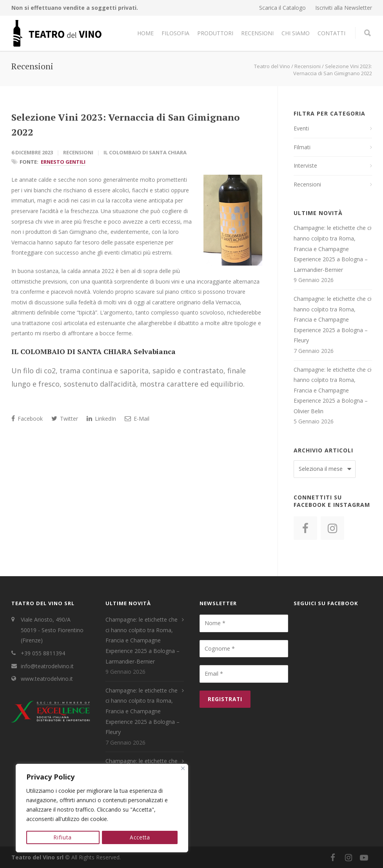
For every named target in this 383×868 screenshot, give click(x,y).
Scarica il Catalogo (282, 8)
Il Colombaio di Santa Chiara (145, 152)
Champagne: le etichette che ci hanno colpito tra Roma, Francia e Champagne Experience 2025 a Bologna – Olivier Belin (332, 390)
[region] (102, 808)
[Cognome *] (244, 649)
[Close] (183, 769)
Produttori (215, 33)
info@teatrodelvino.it (47, 666)
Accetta (140, 837)
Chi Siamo (296, 33)
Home (145, 33)
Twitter (65, 419)
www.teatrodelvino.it (47, 679)
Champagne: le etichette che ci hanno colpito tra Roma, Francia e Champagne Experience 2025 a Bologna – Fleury (332, 319)
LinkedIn (101, 419)
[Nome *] (244, 623)
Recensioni (257, 33)
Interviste (305, 165)
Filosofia (175, 33)
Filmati (302, 147)
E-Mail (137, 419)
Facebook (27, 419)
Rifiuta (63, 837)
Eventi (301, 128)
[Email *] (244, 674)
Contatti (331, 33)
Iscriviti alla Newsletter (344, 8)
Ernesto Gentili (63, 162)
